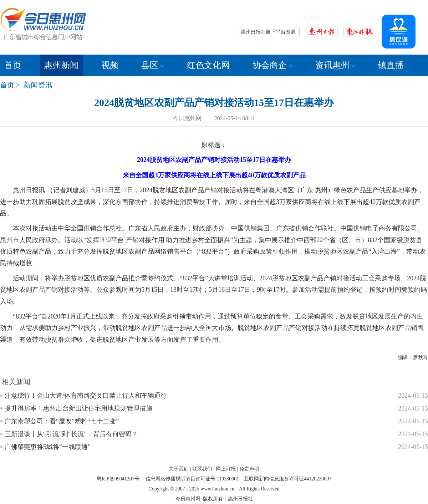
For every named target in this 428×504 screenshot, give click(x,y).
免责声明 (249, 469)
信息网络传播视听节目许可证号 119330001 (192, 479)
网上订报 (226, 469)
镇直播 (391, 65)
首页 (13, 65)
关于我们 (179, 469)
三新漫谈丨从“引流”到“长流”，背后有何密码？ (71, 434)
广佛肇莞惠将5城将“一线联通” (48, 447)
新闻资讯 (38, 85)
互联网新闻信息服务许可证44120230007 (288, 479)
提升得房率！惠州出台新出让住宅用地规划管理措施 (78, 408)
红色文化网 (208, 65)
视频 (110, 65)
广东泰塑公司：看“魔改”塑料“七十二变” (62, 421)
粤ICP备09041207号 (118, 479)
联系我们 (202, 469)
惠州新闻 (61, 65)
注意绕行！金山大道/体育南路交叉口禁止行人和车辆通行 (86, 396)
